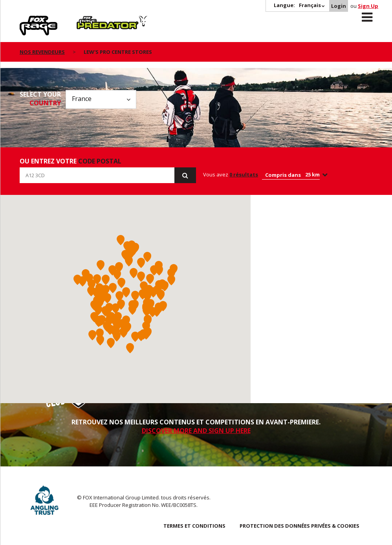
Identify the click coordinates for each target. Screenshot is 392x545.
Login (339, 6)
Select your (40, 99)
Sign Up (368, 6)
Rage (27, 20)
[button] (119, 296)
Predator (90, 20)
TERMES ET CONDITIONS (194, 526)
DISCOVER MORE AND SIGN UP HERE (196, 431)
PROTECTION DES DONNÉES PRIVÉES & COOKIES (299, 526)
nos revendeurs (42, 52)
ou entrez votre (71, 161)
